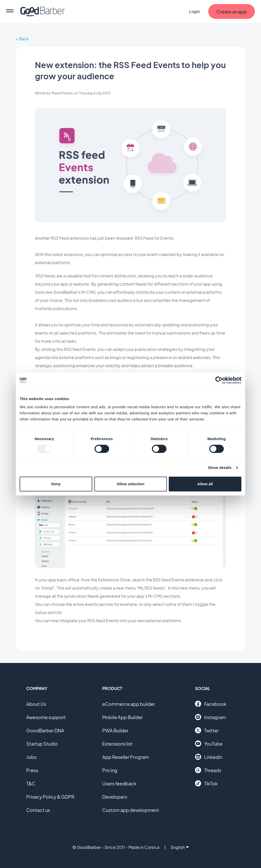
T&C (31, 783)
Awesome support (46, 717)
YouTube (209, 744)
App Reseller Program (126, 757)
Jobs (31, 757)
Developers (115, 797)
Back (24, 39)
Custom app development (131, 810)
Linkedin (209, 757)
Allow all (205, 484)
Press (32, 770)
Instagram (210, 717)
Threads (208, 770)
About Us (36, 704)
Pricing (110, 770)
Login (195, 11)
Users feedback (119, 783)
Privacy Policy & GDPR (50, 797)
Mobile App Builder (122, 717)
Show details (220, 468)
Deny (56, 484)
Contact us (38, 810)
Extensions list (117, 744)
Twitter (207, 730)
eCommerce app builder (129, 704)
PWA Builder (115, 730)
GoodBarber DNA (45, 730)
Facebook (211, 704)
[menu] (10, 11)
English (180, 847)
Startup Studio (42, 744)
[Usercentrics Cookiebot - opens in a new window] (219, 380)
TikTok (206, 783)
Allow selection (130, 484)
